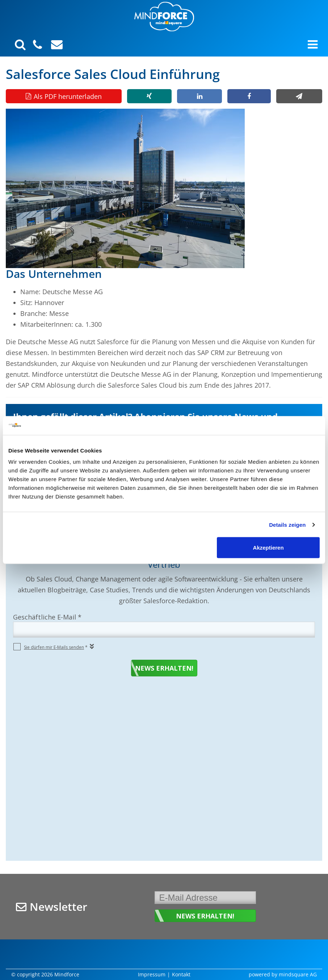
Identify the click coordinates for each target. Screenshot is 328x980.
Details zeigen (287, 524)
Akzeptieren (268, 548)
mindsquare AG (298, 974)
